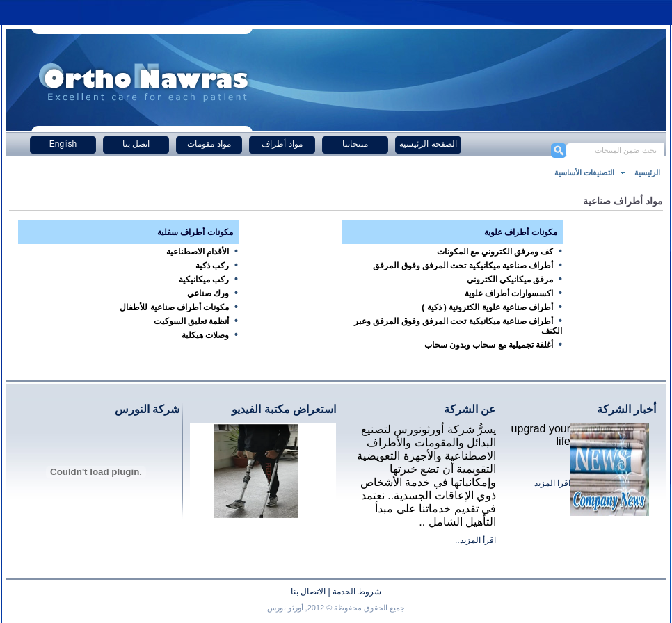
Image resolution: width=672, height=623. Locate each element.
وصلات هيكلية (205, 335)
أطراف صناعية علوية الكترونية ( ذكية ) (487, 307)
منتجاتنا (355, 144)
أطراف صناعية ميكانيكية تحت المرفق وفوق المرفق (463, 266)
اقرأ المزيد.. (475, 540)
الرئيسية (647, 172)
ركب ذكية (212, 266)
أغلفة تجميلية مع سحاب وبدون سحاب (489, 345)
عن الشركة (470, 409)
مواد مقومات (209, 144)
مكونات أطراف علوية (521, 232)
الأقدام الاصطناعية (198, 252)
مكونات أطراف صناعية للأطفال (174, 307)
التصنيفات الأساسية (584, 172)
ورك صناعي (208, 293)
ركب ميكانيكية (204, 280)
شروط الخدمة (357, 592)
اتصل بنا (136, 144)
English (63, 144)
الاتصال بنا (308, 592)
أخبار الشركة (626, 409)
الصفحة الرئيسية (428, 144)
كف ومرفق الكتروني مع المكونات (495, 252)
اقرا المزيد (552, 483)
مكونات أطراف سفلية (195, 232)
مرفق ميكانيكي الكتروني (510, 280)
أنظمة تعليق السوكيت (192, 321)
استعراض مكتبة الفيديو (284, 409)
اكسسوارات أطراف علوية (509, 293)
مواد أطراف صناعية (282, 146)
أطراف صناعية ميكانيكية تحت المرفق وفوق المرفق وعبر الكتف (458, 326)
